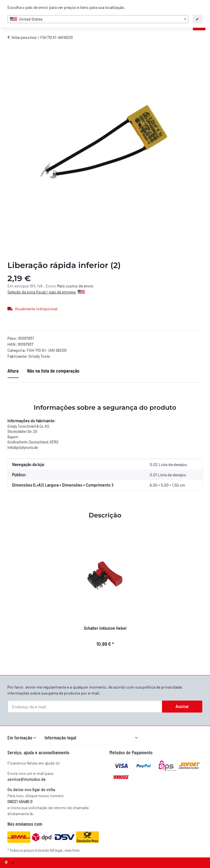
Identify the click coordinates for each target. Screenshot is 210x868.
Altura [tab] (13, 371)
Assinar (182, 706)
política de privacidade (162, 687)
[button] (22, 738)
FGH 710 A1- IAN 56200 (47, 350)
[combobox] (98, 19)
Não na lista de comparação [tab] (53, 371)
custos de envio (80, 286)
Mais (61, 286)
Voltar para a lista (24, 37)
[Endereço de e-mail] (85, 707)
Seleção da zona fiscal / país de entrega (46, 292)
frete (76, 850)
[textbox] (98, 19)
